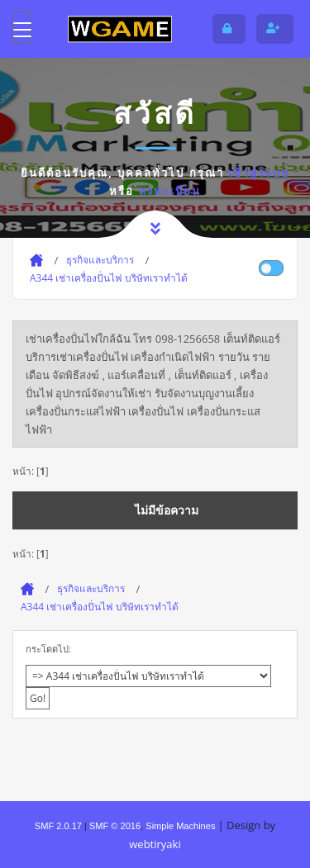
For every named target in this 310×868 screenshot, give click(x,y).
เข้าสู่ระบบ (259, 173)
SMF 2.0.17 (58, 826)
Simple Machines (180, 826)
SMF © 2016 (115, 826)
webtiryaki (155, 844)
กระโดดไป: (48, 649)
